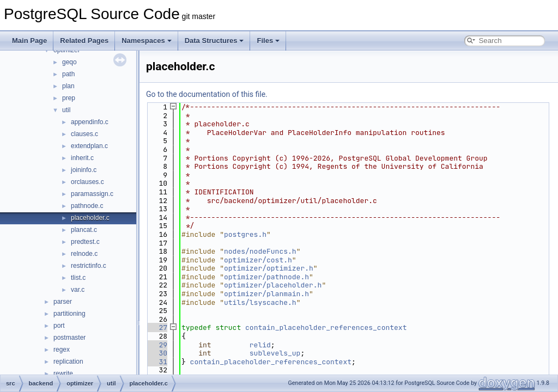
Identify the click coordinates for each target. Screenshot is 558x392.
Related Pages (84, 41)
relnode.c (84, 254)
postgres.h (245, 234)
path (68, 74)
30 (157, 353)
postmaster (69, 338)
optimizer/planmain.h (266, 294)
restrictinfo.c (89, 266)
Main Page (29, 41)
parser (63, 302)
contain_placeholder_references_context (326, 327)
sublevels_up (275, 353)
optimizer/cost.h (258, 260)
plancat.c (84, 230)
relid (260, 345)
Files (268, 41)
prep (69, 98)
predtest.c (85, 242)
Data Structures (214, 41)
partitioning (69, 314)
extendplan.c (89, 146)
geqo (69, 62)
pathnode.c (87, 206)
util (66, 110)
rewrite (63, 373)
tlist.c (78, 278)
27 (157, 327)
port (59, 326)
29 (157, 345)
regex (62, 350)
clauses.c (84, 134)
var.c (78, 290)
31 (157, 362)
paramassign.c (92, 194)
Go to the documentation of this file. (207, 94)
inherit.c (82, 158)
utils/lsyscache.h (260, 302)
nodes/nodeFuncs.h (260, 251)
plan (68, 86)
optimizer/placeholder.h (273, 285)
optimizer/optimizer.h (269, 268)
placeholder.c (90, 218)
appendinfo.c (90, 122)
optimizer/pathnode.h (266, 277)
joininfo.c (84, 170)
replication (68, 362)
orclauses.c (87, 182)
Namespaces (147, 41)
